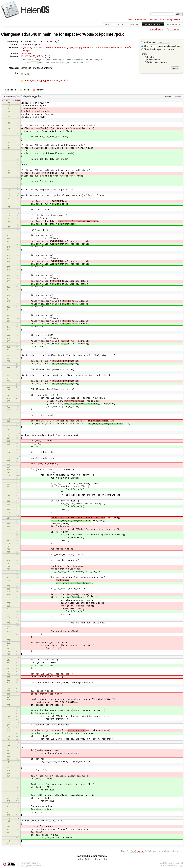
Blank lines (152, 57)
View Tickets (173, 24)
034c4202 (26, 54)
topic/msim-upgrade (105, 48)
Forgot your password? (171, 20)
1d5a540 (29, 34)
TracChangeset (137, 851)
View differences (149, 42)
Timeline (120, 24)
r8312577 (6, 100)
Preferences (141, 20)
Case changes (154, 60)
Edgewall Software (32, 865)
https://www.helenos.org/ (171, 865)
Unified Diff (83, 859)
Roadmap (135, 24)
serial (35, 48)
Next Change (173, 29)
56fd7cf (40, 56)
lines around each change (166, 46)
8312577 (25, 56)
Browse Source (153, 24)
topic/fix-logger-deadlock (81, 48)
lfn (22, 48)
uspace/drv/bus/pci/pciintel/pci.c (95, 34)
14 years (50, 42)
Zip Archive (101, 859)
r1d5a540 (16, 100)
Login (129, 20)
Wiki (107, 24)
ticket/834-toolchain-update (53, 48)
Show (145, 46)
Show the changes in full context (158, 49)
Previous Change (155, 29)
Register (153, 20)
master (28, 48)
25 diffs (64, 81)
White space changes (157, 62)
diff (33, 56)
